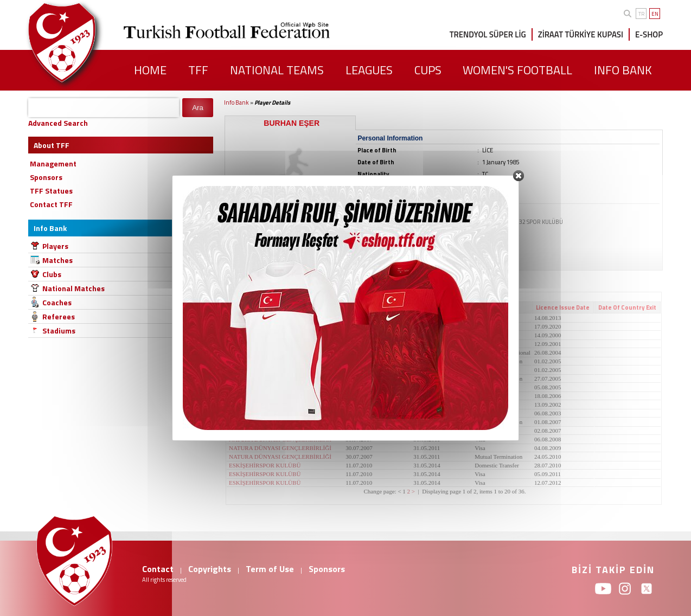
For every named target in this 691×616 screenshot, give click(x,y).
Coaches (57, 302)
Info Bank (236, 102)
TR (641, 14)
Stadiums (59, 331)
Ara (198, 108)
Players (55, 246)
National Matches (73, 288)
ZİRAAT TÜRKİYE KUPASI (581, 34)
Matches (57, 260)
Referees (59, 316)
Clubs (52, 274)
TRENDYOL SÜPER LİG (488, 34)
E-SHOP (649, 34)
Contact (158, 569)
